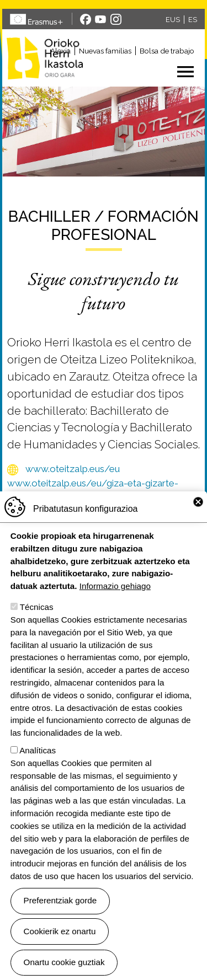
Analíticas (38, 771)
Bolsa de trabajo (167, 51)
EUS (173, 20)
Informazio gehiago (115, 607)
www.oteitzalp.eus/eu (73, 469)
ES (193, 20)
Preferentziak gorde (60, 921)
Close (198, 523)
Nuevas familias (105, 51)
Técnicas (37, 628)
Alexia (60, 51)
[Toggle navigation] (146, 72)
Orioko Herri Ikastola (45, 58)
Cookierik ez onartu (60, 952)
